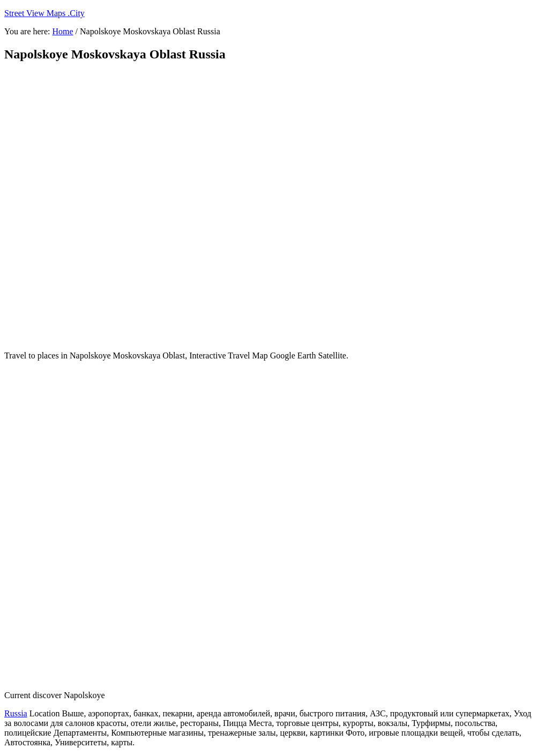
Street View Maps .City (44, 13)
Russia (16, 713)
